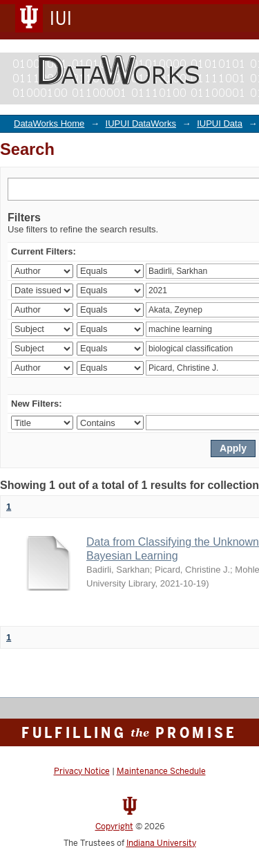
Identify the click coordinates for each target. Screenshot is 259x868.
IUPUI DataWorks (141, 123)
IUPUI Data (220, 123)
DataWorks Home (49, 123)
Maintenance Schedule (161, 771)
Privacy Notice (82, 771)
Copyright (114, 827)
